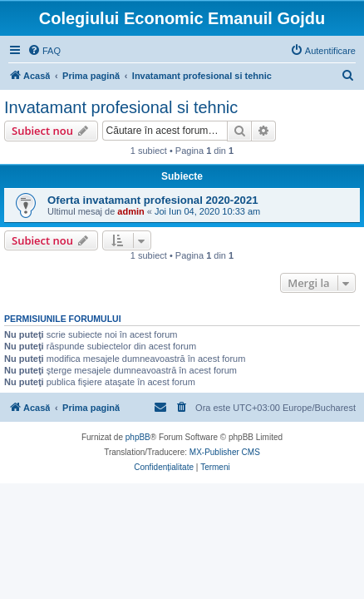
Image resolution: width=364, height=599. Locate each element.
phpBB (138, 437)
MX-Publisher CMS (225, 452)
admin (130, 211)
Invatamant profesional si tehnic (121, 107)
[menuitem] (44, 51)
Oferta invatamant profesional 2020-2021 (153, 200)
